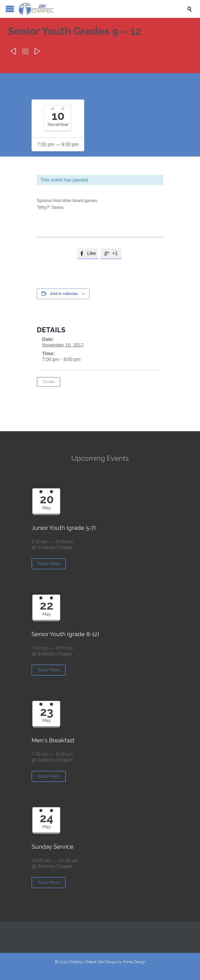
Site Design (107, 962)
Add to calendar (64, 294)
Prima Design (134, 962)
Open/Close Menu (10, 9)
